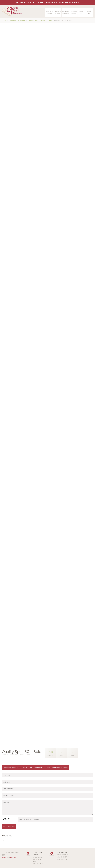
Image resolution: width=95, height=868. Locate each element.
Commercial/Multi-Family (66, 12)
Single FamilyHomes (50, 12)
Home (4, 20)
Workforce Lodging (58, 12)
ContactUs (89, 12)
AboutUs (81, 12)
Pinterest (13, 858)
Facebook (5, 858)
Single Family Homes (17, 20)
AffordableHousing (74, 12)
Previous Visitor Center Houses (40, 20)
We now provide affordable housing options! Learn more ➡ (48, 2)
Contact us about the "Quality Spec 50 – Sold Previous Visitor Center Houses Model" (36, 768)
